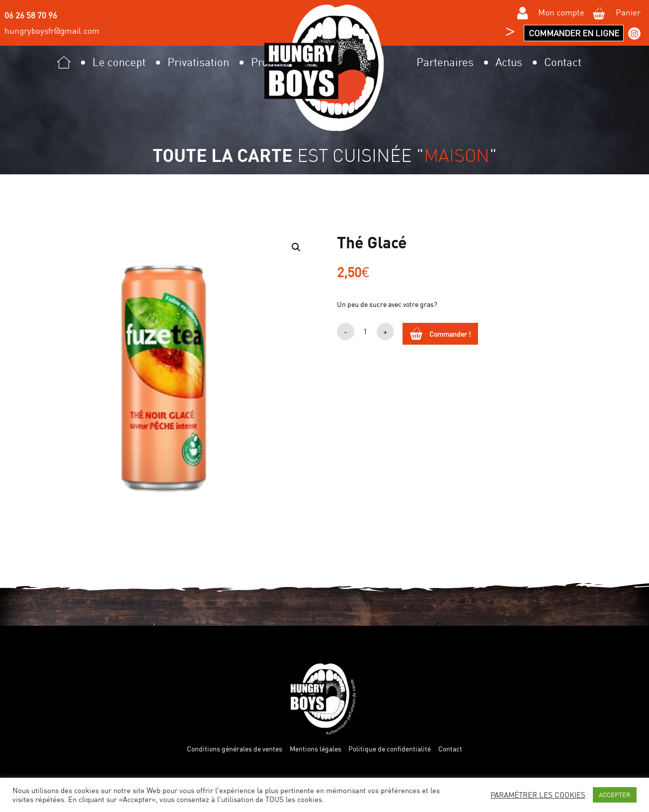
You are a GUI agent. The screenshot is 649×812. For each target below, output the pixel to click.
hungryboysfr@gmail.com (52, 31)
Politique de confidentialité (390, 749)
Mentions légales (316, 749)
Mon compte (551, 13)
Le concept (119, 62)
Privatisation (198, 62)
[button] (296, 247)
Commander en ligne (574, 33)
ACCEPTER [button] (615, 795)
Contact (563, 62)
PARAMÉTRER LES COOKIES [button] (538, 795)
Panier (616, 13)
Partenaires (445, 62)
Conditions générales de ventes (235, 749)
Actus (509, 62)
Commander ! (450, 334)
